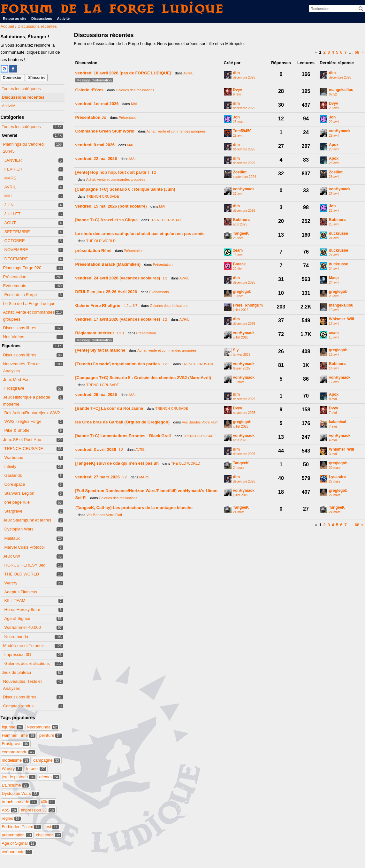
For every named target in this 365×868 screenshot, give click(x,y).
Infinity (11, 466)
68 (357, 52)
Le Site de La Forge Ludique (29, 304)
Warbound (14, 457)
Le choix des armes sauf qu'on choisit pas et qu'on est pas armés (140, 234)
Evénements (15, 286)
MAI (8, 196)
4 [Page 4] (333, 52)
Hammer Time (19, 735)
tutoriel (36, 769)
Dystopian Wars (19, 529)
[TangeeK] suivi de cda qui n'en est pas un (117, 463)
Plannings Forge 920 (22, 268)
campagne (47, 760)
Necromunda (16, 637)
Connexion (13, 78)
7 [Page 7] (346, 52)
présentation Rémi (93, 251)
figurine (13, 727)
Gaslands (13, 475)
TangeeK (241, 234)
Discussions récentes (23, 97)
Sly (236, 350)
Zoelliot (240, 172)
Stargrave (13, 511)
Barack (240, 264)
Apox (334, 145)
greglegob (242, 292)
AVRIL (10, 187)
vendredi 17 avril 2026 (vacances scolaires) (118, 319)
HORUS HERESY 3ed (25, 565)
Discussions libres (20, 328)
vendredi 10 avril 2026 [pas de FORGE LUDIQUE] (123, 73)
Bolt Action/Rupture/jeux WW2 (32, 413)
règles (11, 818)
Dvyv (238, 90)
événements (17, 852)
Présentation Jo (91, 117)
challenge (49, 835)
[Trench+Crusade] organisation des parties (118, 364)
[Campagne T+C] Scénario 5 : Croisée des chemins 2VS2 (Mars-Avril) (143, 378)
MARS (11, 178)
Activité (63, 19)
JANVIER (13, 160)
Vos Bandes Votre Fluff (200, 422)
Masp (334, 278)
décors (49, 777)
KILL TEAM (15, 601)
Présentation (15, 277)
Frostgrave (14, 388)
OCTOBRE (15, 241)
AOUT (10, 223)
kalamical (338, 422)
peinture (51, 735)
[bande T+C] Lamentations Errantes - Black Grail (123, 436)
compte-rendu (19, 752)
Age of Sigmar (18, 618)
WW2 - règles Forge (23, 421)
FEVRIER (13, 169)
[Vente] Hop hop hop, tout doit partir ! (112, 172)
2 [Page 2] (324, 52)
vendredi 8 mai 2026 (95, 145)
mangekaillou (341, 90)
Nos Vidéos (14, 337)
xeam (238, 251)
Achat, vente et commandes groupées (176, 131)
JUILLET (13, 214)
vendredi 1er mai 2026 (97, 104)
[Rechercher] (361, 9)
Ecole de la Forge (21, 295)
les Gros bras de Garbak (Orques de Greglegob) (122, 422)
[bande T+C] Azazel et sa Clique (107, 220)
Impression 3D (18, 655)
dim (236, 73)
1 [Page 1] (320, 52)
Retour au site (15, 19)
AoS (10, 810)
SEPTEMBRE (17, 232)
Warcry (11, 583)
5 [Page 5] (337, 52)
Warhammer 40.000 (23, 627)
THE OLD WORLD (22, 574)
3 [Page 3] (329, 52)
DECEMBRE (16, 259)
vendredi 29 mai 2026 (96, 395)
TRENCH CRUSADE (24, 449)
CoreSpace (15, 484)
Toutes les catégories (21, 89)
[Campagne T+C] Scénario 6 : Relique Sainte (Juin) (125, 189)
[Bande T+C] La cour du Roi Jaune (109, 408)
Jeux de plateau (17, 672)
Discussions (42, 19)
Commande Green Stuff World (105, 131)
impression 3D (38, 810)
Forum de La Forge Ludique (112, 8)
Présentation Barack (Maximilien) (108, 264)
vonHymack (340, 131)
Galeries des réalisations (27, 663)
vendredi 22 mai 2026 (96, 159)
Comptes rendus (18, 706)
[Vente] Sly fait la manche (100, 350)
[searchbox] (337, 9)
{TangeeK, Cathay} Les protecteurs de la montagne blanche (134, 508)
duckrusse (338, 234)
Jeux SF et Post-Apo (22, 440)
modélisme (16, 760)
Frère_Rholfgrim (248, 305)
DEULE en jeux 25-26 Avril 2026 (106, 292)
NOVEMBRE (16, 250)
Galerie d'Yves (89, 90)
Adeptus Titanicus (21, 592)
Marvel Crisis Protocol (25, 547)
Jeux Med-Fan (16, 380)
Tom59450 (242, 131)
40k (48, 802)
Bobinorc (242, 220)
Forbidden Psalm (21, 827)
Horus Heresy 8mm (22, 609)
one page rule (17, 502)
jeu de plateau (19, 777)
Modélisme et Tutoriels (24, 646)
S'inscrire (37, 78)
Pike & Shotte (17, 430)
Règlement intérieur (95, 333)
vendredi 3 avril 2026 (96, 449)
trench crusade (19, 802)
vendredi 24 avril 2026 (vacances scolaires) (118, 278)
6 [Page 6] (341, 52)
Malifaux (12, 538)
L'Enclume (15, 785)
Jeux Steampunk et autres (27, 520)
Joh (236, 117)
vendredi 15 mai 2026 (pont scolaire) (111, 206)
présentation (17, 835)
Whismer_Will (342, 319)
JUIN (9, 205)
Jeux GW (12, 556)
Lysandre (337, 477)
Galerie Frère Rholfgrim (99, 305)
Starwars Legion (19, 493)
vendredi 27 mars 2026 (98, 477)
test (52, 827)
